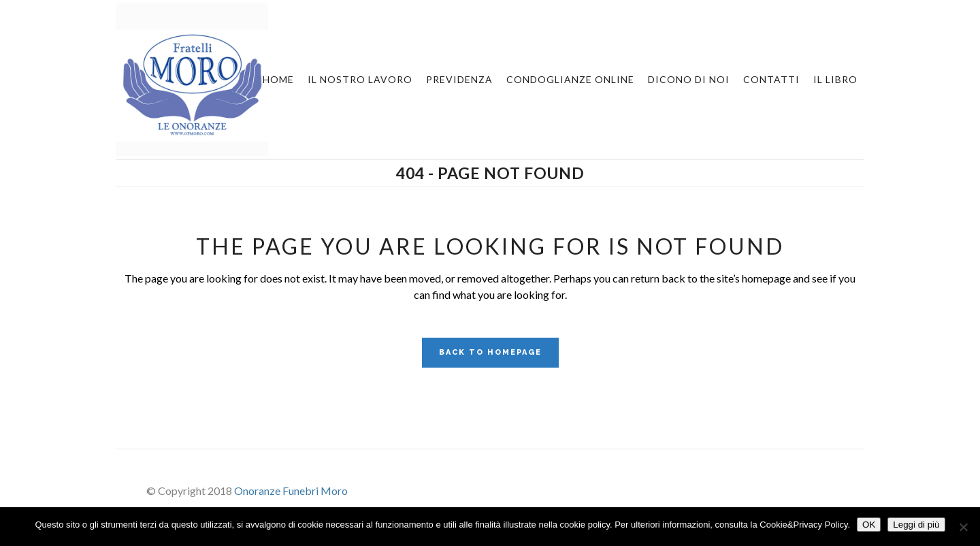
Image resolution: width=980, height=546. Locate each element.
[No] (963, 527)
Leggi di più (916, 525)
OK (869, 525)
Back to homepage (490, 352)
